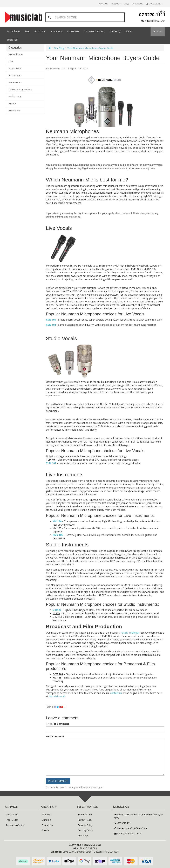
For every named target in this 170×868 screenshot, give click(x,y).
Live (27, 31)
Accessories (73, 31)
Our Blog (59, 48)
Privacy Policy (85, 820)
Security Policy (85, 830)
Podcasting (115, 31)
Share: (56, 707)
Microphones (14, 31)
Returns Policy (85, 825)
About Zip (83, 836)
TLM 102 (51, 463)
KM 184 (57, 521)
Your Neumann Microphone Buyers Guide (90, 48)
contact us (116, 693)
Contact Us (137, 4)
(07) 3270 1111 (123, 823)
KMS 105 (51, 320)
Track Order (12, 820)
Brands (129, 31)
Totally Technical (130, 633)
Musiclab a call (57, 696)
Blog (126, 4)
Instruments (56, 31)
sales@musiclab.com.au (128, 833)
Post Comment (58, 781)
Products (116, 4)
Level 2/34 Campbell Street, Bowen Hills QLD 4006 (138, 816)
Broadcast (12, 40)
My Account (12, 815)
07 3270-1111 (152, 15)
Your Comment (55, 736)
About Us (103, 4)
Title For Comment (57, 724)
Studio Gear (40, 31)
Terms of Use (85, 815)
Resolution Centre (15, 825)
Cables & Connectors (94, 31)
